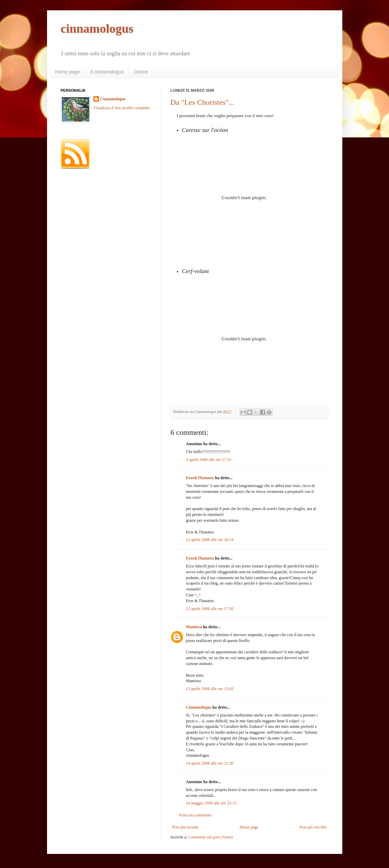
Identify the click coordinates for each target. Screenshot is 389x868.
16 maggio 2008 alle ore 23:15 (211, 803)
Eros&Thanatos (200, 478)
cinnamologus (97, 29)
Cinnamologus (199, 707)
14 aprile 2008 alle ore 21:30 (210, 763)
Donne (141, 72)
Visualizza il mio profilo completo (122, 108)
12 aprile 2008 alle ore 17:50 (210, 609)
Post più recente (186, 827)
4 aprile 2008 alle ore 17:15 (209, 460)
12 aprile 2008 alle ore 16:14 (210, 540)
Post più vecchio (313, 827)
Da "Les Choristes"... (203, 102)
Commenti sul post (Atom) (210, 837)
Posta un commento (196, 815)
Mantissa (194, 627)
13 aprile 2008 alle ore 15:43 (210, 689)
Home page (68, 72)
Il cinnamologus (107, 72)
